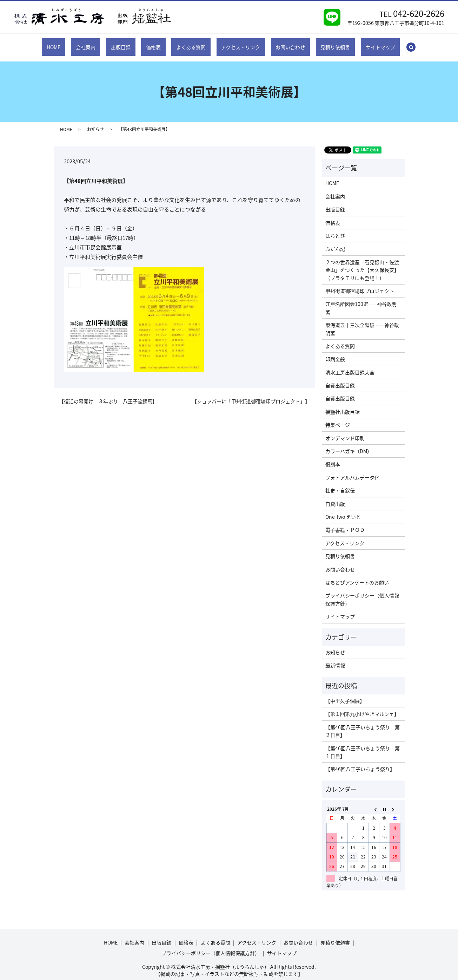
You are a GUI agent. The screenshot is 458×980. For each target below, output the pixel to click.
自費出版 (335, 497)
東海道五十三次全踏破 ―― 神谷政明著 (362, 322)
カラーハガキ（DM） (349, 444)
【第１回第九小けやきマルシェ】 (362, 707)
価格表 (159, 43)
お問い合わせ (279, 43)
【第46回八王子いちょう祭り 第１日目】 (363, 745)
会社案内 (102, 43)
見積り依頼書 (318, 43)
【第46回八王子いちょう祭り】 (360, 762)
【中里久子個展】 (345, 694)
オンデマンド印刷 (345, 431)
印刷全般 (335, 352)
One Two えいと (343, 510)
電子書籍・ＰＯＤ (345, 523)
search (390, 44)
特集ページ (338, 418)
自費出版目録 (340, 379)
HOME (76, 43)
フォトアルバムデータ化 (352, 471)
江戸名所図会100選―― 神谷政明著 (361, 301)
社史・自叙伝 (340, 484)
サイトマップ (358, 43)
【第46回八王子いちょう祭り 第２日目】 (363, 724)
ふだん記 (335, 242)
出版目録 (132, 43)
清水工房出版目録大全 (350, 366)
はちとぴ (335, 229)
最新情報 (335, 659)
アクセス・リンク (235, 43)
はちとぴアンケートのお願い (357, 576)
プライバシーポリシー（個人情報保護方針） (362, 593)
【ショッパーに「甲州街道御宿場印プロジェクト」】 (251, 395)
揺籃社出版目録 (343, 405)
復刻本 (333, 457)
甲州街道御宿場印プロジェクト (360, 284)
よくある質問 (191, 43)
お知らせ (95, 123)
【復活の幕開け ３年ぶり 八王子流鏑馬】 (108, 395)
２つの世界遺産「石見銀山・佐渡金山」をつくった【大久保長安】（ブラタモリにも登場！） (362, 263)
